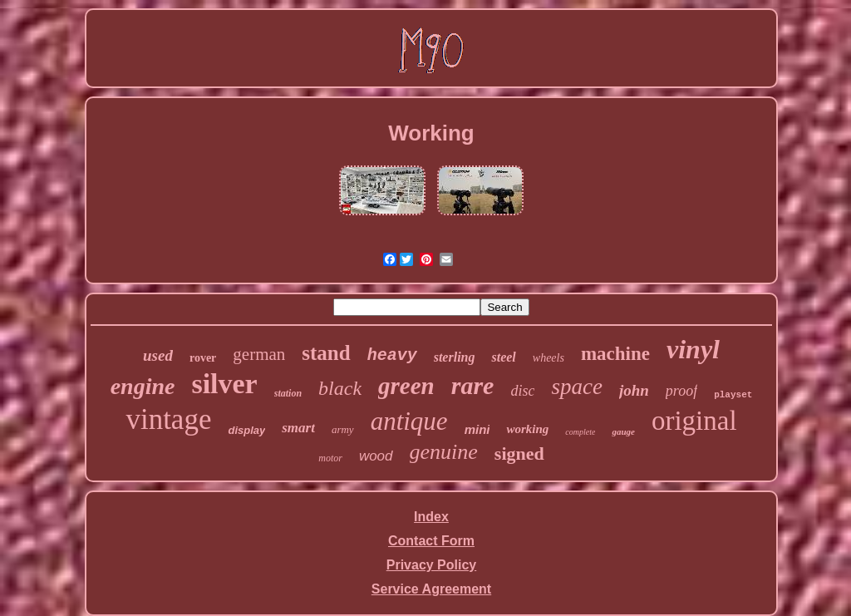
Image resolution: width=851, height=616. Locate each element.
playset (733, 395)
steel (503, 357)
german (259, 354)
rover (203, 358)
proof (681, 391)
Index (431, 517)
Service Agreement (431, 589)
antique (409, 421)
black (340, 388)
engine (143, 386)
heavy (392, 355)
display (246, 430)
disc (522, 391)
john (634, 390)
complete (580, 432)
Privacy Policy (432, 565)
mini (477, 429)
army (343, 429)
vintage (168, 419)
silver (224, 384)
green (406, 386)
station (288, 393)
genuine (444, 452)
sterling (455, 357)
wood (376, 456)
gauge (623, 431)
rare (473, 385)
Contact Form (431, 541)
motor (330, 458)
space (576, 387)
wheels (548, 358)
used (158, 355)
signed (519, 453)
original (694, 421)
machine (615, 354)
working (527, 429)
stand (326, 353)
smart (298, 428)
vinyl (693, 349)
